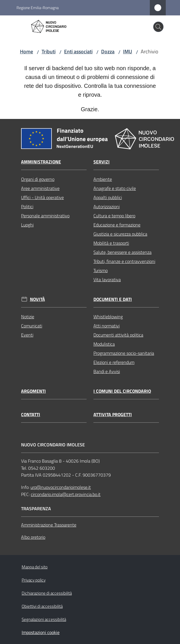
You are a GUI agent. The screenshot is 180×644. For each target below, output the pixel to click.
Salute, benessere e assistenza (122, 252)
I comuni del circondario (122, 391)
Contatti (31, 415)
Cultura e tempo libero (114, 216)
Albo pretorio (33, 537)
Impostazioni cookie (41, 632)
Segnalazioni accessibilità (44, 619)
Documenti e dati (113, 299)
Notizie (28, 317)
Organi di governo (38, 179)
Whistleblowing (108, 317)
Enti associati (78, 51)
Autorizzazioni (107, 206)
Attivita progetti (113, 415)
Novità (37, 299)
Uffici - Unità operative (42, 197)
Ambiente (103, 179)
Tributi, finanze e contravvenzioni (124, 261)
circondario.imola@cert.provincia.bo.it (66, 494)
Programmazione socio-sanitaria (124, 353)
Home (26, 51)
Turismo (101, 270)
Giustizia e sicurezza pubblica (120, 234)
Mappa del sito (35, 567)
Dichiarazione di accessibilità (47, 593)
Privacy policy (34, 580)
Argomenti (33, 391)
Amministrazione (41, 162)
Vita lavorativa (107, 280)
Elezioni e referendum (114, 362)
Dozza (108, 51)
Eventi (27, 335)
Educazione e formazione (117, 225)
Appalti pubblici (108, 197)
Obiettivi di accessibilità (42, 606)
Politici (27, 206)
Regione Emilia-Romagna (38, 8)
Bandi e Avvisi (107, 371)
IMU (128, 51)
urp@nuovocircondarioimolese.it (61, 487)
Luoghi (27, 225)
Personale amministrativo (45, 216)
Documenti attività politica (118, 335)
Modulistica (104, 344)
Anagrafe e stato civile (115, 188)
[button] (158, 27)
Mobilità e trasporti (111, 243)
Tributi (49, 51)
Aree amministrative (40, 188)
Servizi (102, 162)
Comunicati (32, 326)
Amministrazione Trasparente (49, 525)
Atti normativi (107, 326)
